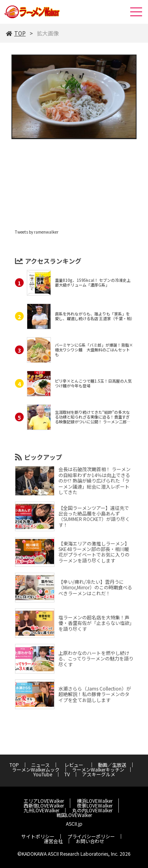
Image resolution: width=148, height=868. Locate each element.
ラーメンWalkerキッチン (98, 769)
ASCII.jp (74, 824)
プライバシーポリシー (91, 836)
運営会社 (53, 841)
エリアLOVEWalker (44, 801)
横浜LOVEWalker (95, 801)
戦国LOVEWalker (74, 815)
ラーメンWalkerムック (36, 769)
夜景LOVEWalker (95, 805)
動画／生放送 (112, 765)
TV (67, 774)
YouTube (43, 774)
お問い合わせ (90, 841)
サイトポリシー (38, 836)
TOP (16, 33)
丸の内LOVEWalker (92, 810)
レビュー (76, 765)
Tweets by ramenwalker (37, 232)
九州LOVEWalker (41, 810)
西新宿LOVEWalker (44, 805)
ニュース (40, 765)
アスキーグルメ (99, 774)
